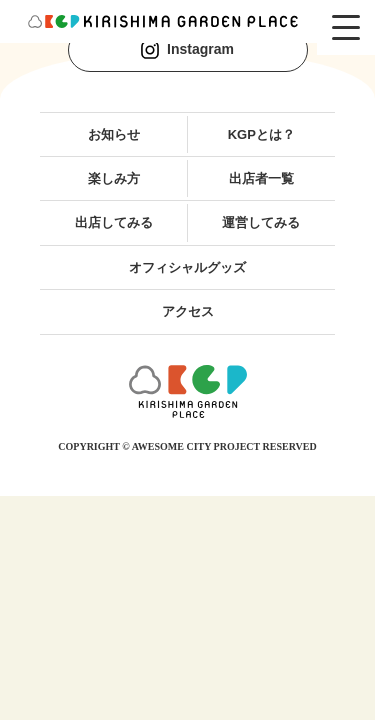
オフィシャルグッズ (187, 267)
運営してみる (261, 222)
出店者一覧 (261, 178)
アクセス (188, 311)
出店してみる (114, 222)
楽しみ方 (114, 178)
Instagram (187, 50)
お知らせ (114, 134)
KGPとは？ (261, 134)
